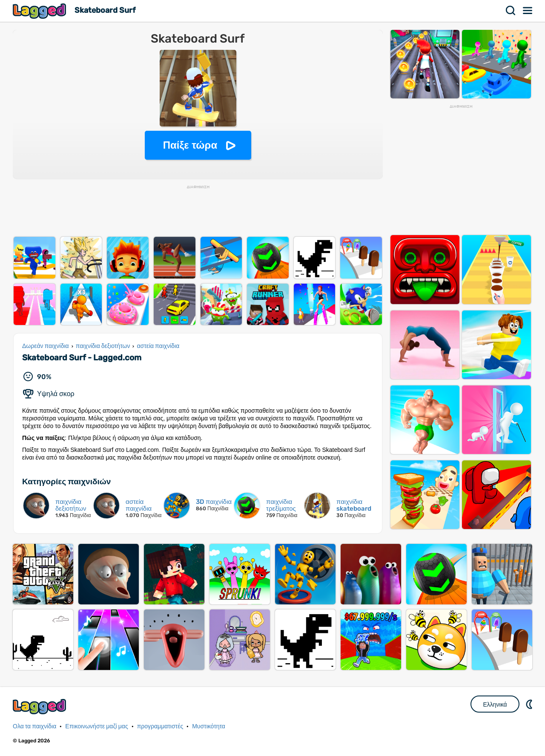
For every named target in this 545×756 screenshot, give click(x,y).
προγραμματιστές (160, 726)
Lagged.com (40, 706)
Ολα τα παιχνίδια (34, 726)
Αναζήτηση (511, 11)
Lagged (40, 11)
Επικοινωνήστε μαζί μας (96, 726)
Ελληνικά (495, 704)
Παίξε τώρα (190, 145)
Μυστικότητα (209, 726)
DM (530, 704)
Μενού (528, 11)
